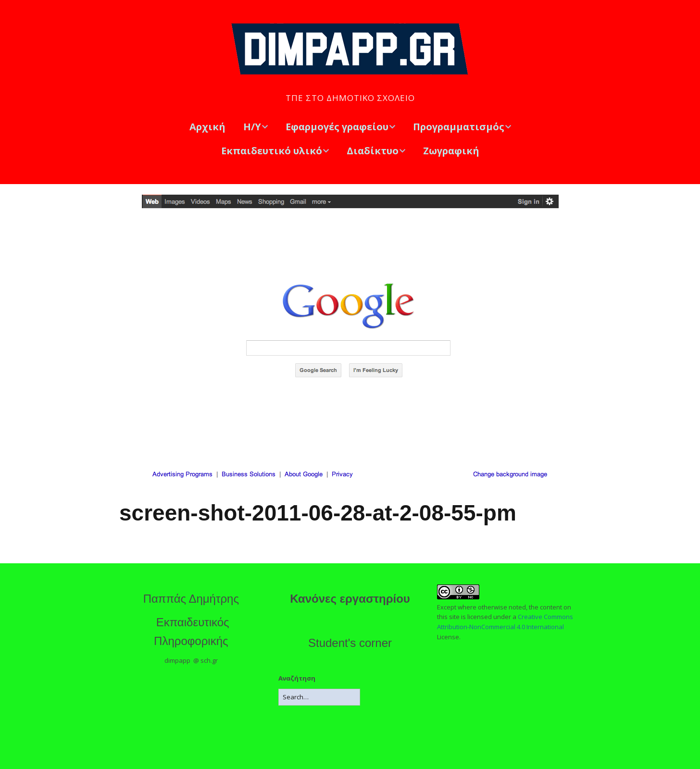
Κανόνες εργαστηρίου (350, 599)
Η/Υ (252, 127)
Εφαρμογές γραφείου (337, 127)
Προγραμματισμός (459, 127)
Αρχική (207, 127)
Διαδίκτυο (373, 151)
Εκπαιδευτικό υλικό (272, 151)
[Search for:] (319, 697)
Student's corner (350, 643)
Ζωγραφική (451, 151)
